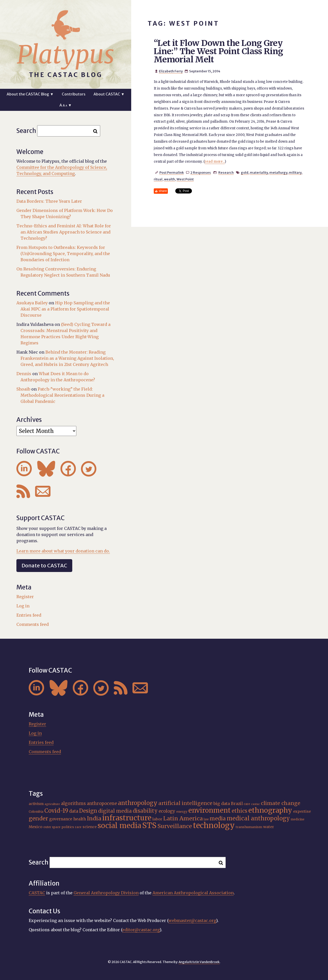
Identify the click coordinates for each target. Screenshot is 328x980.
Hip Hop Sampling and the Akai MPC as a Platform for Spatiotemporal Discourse (65, 309)
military (295, 172)
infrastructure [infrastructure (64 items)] (127, 818)
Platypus (66, 55)
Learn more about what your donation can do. (63, 551)
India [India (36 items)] (94, 818)
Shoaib (23, 389)
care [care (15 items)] (247, 804)
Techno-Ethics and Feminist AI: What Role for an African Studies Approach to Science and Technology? (64, 232)
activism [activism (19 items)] (36, 804)
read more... (215, 162)
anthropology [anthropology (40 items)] (138, 803)
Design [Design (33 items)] (88, 811)
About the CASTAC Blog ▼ (30, 94)
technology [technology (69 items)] (214, 825)
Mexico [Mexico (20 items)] (35, 827)
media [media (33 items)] (218, 819)
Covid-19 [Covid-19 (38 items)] (56, 811)
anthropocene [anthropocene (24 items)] (102, 804)
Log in (23, 606)
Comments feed (33, 624)
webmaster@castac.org (192, 920)
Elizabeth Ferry (171, 71)
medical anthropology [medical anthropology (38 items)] (258, 818)
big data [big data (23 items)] (222, 803)
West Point (185, 179)
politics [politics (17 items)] (68, 827)
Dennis (24, 374)
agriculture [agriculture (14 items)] (52, 804)
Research (226, 172)
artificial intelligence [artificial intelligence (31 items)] (185, 803)
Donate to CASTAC (44, 565)
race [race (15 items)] (78, 827)
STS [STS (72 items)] (149, 825)
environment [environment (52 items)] (209, 810)
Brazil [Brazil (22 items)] (237, 804)
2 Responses (201, 172)
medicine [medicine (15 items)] (298, 819)
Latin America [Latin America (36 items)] (183, 818)
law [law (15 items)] (206, 819)
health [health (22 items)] (80, 819)
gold (245, 172)
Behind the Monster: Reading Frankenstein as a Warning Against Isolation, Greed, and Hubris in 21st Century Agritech (67, 358)
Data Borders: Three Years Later (49, 201)
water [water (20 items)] (269, 827)
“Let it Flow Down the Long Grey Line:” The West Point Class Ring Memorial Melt (218, 51)
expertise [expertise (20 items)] (302, 811)
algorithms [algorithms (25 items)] (73, 803)
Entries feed (29, 615)
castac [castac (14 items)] (255, 804)
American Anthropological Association (193, 893)
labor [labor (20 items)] (157, 819)
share (163, 191)
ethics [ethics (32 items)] (239, 811)
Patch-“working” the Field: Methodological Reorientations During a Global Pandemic (62, 395)
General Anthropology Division (106, 893)
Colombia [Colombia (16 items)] (36, 812)
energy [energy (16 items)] (182, 812)
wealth (170, 179)
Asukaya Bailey (32, 303)
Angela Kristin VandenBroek (199, 962)
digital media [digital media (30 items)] (115, 811)
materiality (259, 172)
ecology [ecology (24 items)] (167, 811)
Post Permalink (172, 172)
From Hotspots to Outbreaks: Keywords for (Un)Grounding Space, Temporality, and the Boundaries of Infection (63, 254)
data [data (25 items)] (74, 811)
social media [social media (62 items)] (119, 826)
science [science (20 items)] (90, 827)
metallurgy (278, 172)
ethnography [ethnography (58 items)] (270, 810)
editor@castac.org (141, 930)
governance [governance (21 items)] (61, 819)
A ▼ (65, 105)
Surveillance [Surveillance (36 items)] (175, 826)
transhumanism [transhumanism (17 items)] (249, 827)
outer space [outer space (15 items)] (52, 827)
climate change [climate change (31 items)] (281, 803)
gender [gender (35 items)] (38, 818)
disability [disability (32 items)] (145, 811)
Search (26, 131)
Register (25, 597)
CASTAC (37, 893)
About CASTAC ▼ (109, 94)
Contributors (74, 94)
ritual (158, 179)
